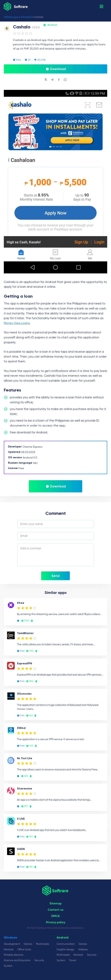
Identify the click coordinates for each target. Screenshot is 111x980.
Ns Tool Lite (25, 758)
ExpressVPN (25, 663)
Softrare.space (12, 17)
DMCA (55, 916)
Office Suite (24, 949)
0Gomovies (24, 694)
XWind (21, 728)
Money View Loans (17, 323)
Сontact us (55, 910)
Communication (66, 944)
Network (9, 949)
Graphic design (66, 949)
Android (27, 17)
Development (12, 944)
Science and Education (17, 960)
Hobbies (83, 949)
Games (28, 944)
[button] (101, 6)
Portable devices (14, 955)
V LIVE (21, 819)
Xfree (21, 603)
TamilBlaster (25, 633)
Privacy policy (56, 922)
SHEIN (21, 849)
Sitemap (56, 903)
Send (55, 576)
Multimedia (43, 944)
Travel (73, 960)
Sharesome (25, 789)
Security (39, 960)
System (8, 966)
